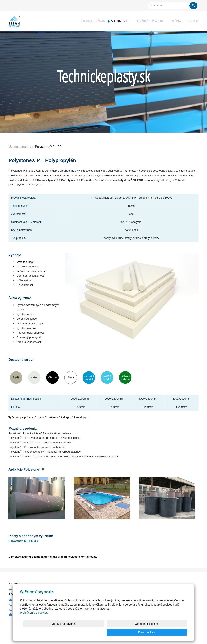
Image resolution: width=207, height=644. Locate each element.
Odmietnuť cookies (138, 632)
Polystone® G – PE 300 (23, 541)
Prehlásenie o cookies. (34, 621)
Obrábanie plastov (150, 21)
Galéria (175, 21)
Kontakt (193, 21)
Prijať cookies (172, 632)
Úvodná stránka (93, 21)
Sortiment (120, 21)
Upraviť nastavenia (105, 632)
